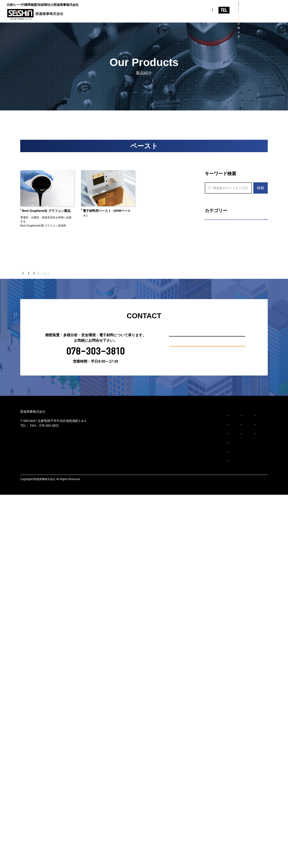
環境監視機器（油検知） (231, 487)
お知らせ (186, 17)
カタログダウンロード (263, 17)
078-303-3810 (212, 8)
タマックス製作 (224, 309)
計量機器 (218, 515)
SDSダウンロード (226, 446)
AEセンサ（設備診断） (230, 556)
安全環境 (217, 459)
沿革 (190, 783)
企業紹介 (121, 17)
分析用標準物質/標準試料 (232, 377)
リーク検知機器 (224, 529)
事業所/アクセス (199, 792)
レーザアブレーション (229, 239)
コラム (205, 17)
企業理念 (142, 783)
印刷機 (216, 295)
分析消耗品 (220, 432)
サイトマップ (226, 852)
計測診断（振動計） (227, 542)
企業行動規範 (146, 819)
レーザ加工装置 (224, 253)
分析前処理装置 (224, 391)
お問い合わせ (263, 6)
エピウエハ (220, 267)
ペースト (218, 336)
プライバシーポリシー (254, 852)
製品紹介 (164, 17)
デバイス (218, 322)
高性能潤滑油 (222, 584)
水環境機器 (220, 501)
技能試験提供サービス (229, 419)
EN (172, 8)
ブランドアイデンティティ (155, 801)
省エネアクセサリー (227, 473)
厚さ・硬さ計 (222, 598)
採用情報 (225, 17)
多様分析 (217, 349)
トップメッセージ (149, 774)
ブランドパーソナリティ (153, 810)
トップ (25, 628)
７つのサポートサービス (231, 363)
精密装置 (217, 226)
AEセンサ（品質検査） (230, 570)
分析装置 (218, 405)
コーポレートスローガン (153, 792)
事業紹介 (143, 17)
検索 (261, 188)
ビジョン (100, 17)
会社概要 (193, 774)
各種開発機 (220, 281)
